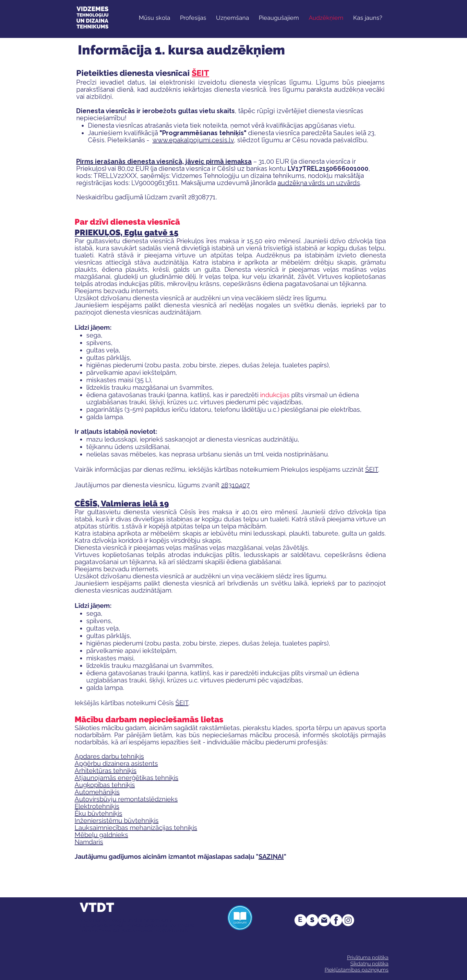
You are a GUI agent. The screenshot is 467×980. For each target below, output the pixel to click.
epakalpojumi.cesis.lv (201, 140)
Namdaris (89, 842)
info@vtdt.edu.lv (172, 930)
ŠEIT (200, 73)
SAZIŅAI (271, 856)
